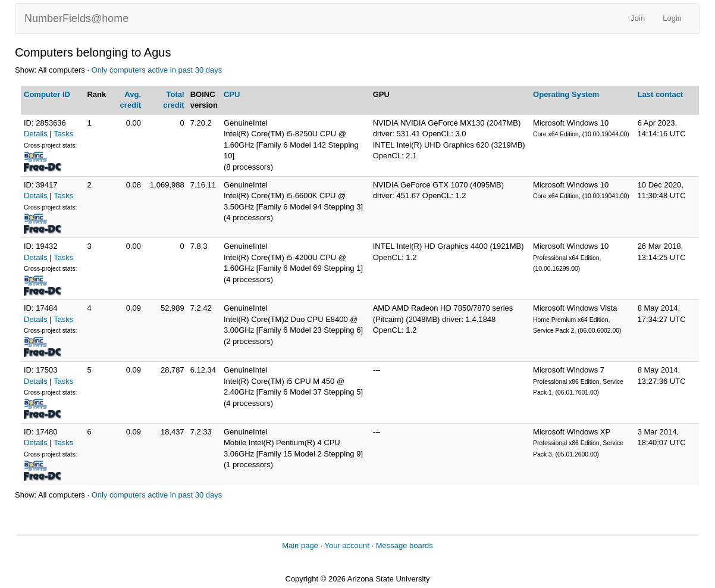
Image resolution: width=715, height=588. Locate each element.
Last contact (661, 94)
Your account (346, 545)
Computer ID (47, 94)
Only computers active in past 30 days (157, 70)
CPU (232, 94)
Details (36, 134)
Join (638, 18)
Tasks (63, 134)
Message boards (404, 545)
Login (672, 18)
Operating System (566, 94)
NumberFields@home (76, 18)
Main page (300, 545)
